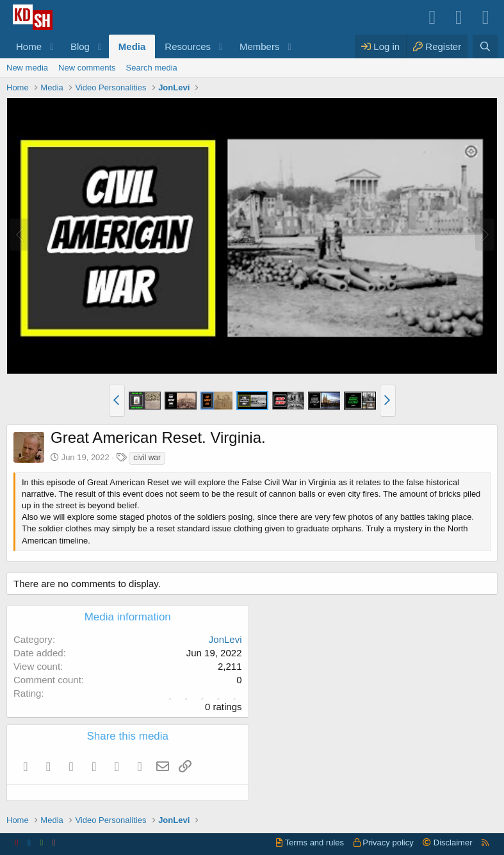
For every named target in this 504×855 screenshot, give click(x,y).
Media (132, 46)
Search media (152, 68)
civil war (147, 458)
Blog (80, 46)
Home (29, 46)
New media (27, 68)
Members (260, 46)
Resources (188, 46)
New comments (87, 68)
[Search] (485, 46)
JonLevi (225, 639)
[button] (52, 46)
